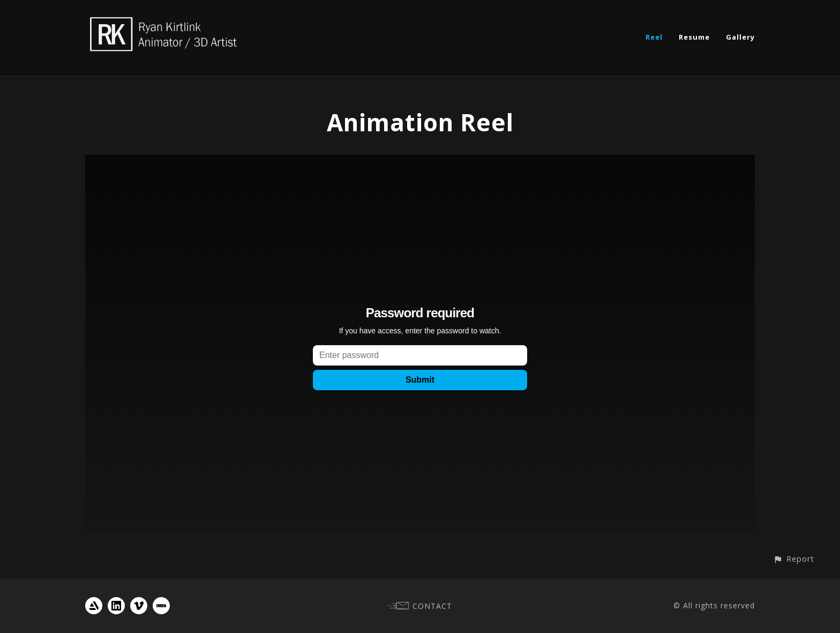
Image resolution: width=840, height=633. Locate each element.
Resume (694, 37)
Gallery (740, 37)
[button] (794, 559)
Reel (654, 37)
